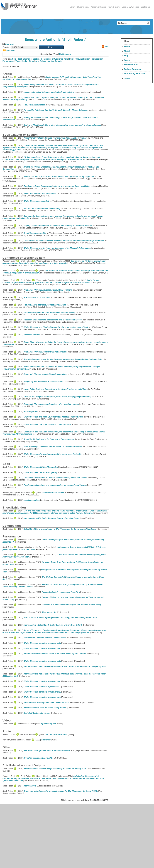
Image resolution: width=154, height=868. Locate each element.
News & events (114, 7)
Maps (137, 7)
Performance (8, 61)
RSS (105, 47)
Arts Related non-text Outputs (49, 61)
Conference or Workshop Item (54, 59)
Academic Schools (98, 7)
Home (127, 47)
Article (13, 59)
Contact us (145, 7)
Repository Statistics (135, 74)
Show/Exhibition (83, 59)
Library (72, 7)
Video (18, 61)
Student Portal (83, 7)
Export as (6, 47)
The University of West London (19, 5)
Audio (25, 61)
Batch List (9, 51)
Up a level (8, 44)
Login (127, 78)
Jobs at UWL (127, 7)
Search (127, 60)
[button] (51, 47)
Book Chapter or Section (29, 59)
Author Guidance (133, 69)
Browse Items (131, 65)
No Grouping (65, 54)
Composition (97, 59)
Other (31, 61)
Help (126, 56)
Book (72, 59)
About (127, 51)
